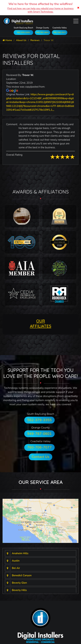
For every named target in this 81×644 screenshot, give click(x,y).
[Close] (78, 8)
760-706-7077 (60, 32)
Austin (16, 561)
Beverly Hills (19, 590)
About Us (21, 40)
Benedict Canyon (22, 575)
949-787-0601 (42, 32)
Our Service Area (41, 482)
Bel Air (16, 568)
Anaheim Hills (20, 553)
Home (7, 40)
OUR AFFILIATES (41, 323)
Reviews (35, 40)
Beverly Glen (19, 583)
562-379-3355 (23, 32)
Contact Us (40, 457)
